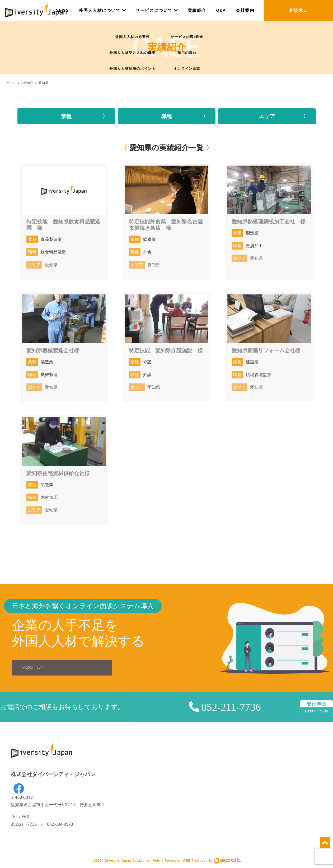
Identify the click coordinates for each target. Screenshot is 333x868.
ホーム (11, 83)
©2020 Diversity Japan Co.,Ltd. (119, 861)
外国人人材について (102, 10)
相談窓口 (299, 10)
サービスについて (157, 10)
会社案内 (245, 10)
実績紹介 (197, 10)
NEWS (62, 10)
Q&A (221, 10)
